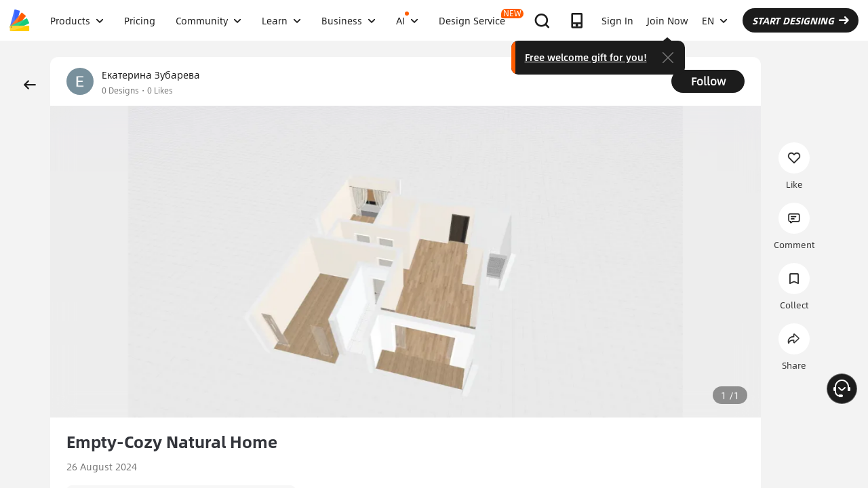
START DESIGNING (801, 20)
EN (715, 20)
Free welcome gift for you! (586, 57)
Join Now (668, 20)
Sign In (617, 20)
